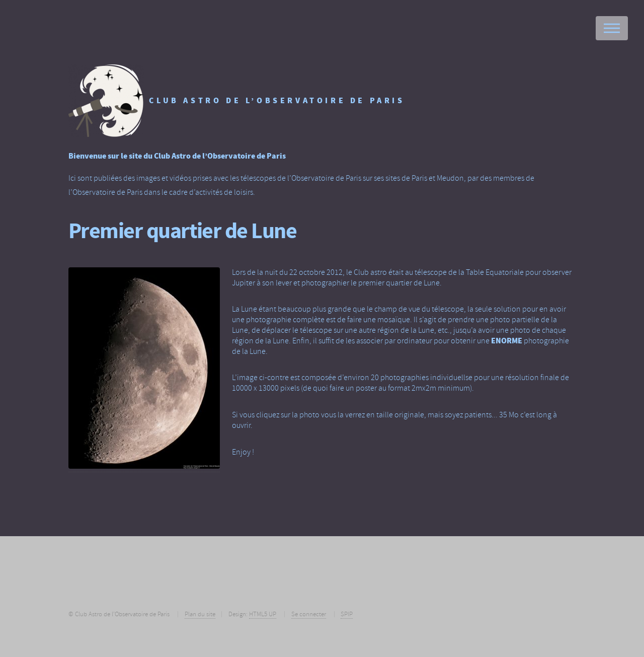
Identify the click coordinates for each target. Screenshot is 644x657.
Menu (612, 28)
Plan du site (200, 614)
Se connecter (309, 614)
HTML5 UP (263, 614)
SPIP (347, 614)
